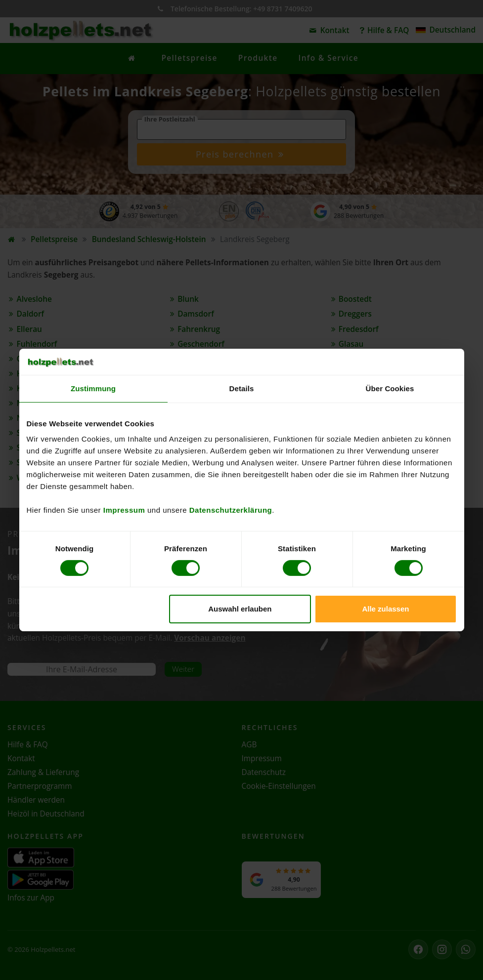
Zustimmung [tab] (93, 388)
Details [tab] (242, 388)
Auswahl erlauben (240, 609)
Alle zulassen (385, 609)
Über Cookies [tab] (390, 388)
